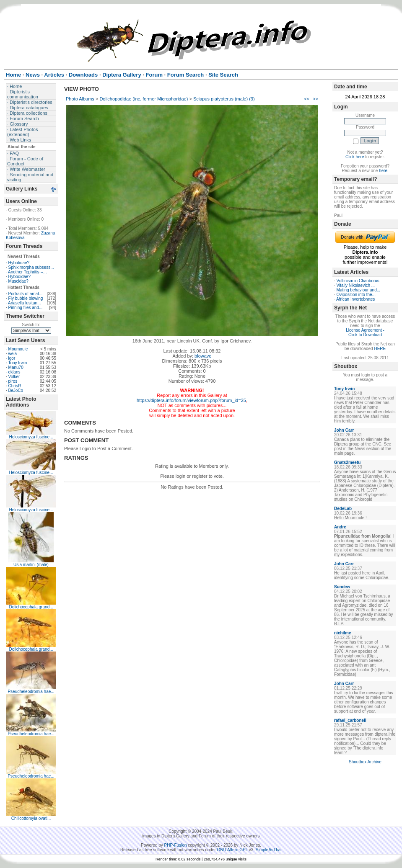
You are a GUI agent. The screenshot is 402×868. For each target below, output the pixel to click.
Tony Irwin (17, 363)
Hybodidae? (19, 277)
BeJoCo (16, 390)
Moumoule (18, 349)
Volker (14, 377)
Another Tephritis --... (27, 272)
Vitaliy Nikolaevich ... (356, 285)
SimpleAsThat (269, 850)
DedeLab (343, 509)
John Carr (344, 430)
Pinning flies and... (26, 308)
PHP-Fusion (176, 845)
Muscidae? (18, 281)
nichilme (343, 633)
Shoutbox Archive (365, 762)
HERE (380, 349)
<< (307, 99)
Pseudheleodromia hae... (31, 692)
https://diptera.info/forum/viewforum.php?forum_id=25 (191, 400)
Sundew (342, 587)
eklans (14, 372)
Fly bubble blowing (26, 298)
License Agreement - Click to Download (365, 332)
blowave (203, 356)
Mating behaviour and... (359, 290)
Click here (355, 157)
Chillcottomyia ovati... (31, 818)
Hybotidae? (19, 263)
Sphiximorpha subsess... (31, 267)
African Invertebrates (355, 299)
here (383, 171)
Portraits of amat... (26, 294)
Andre (340, 527)
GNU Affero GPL (232, 850)
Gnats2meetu (347, 462)
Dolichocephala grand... (31, 607)
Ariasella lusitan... (24, 303)
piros (13, 381)
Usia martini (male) (31, 565)
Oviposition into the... (356, 295)
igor (12, 358)
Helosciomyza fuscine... (31, 437)
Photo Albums (80, 99)
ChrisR (15, 386)
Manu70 (16, 367)
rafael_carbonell (350, 720)
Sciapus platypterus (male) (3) (224, 99)
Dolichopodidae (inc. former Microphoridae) (144, 99)
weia (13, 354)
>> (315, 99)
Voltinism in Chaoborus (358, 281)
